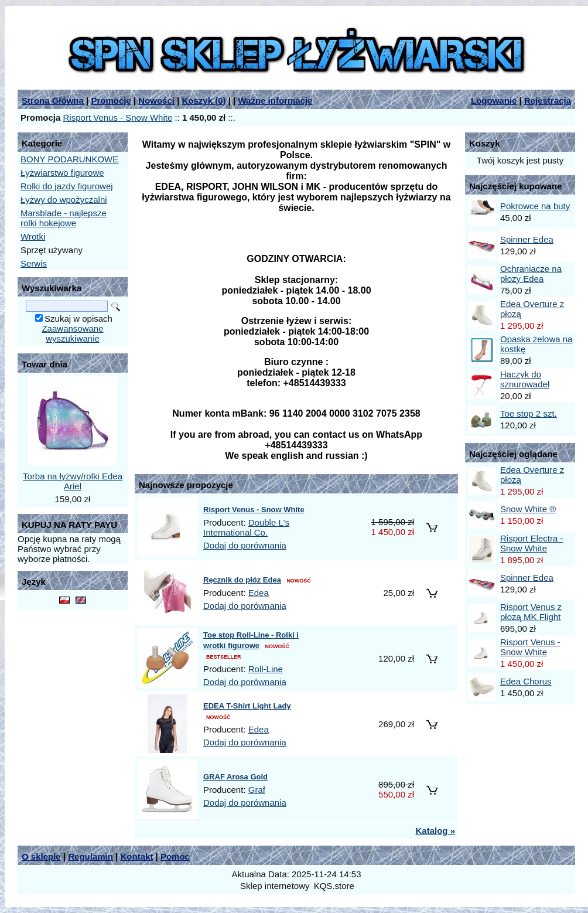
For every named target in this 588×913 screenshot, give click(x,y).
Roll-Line (266, 669)
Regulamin (90, 856)
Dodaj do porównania (245, 545)
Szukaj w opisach (78, 318)
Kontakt (136, 856)
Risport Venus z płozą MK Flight (531, 612)
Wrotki (33, 236)
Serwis (34, 263)
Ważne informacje (275, 101)
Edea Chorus (526, 681)
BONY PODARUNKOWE (69, 159)
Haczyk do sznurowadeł (525, 379)
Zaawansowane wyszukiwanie (72, 333)
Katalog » (435, 831)
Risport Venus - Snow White (118, 117)
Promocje (111, 101)
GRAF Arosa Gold (235, 777)
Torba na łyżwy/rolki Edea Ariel (73, 481)
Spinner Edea (527, 239)
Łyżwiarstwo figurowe (62, 173)
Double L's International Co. (246, 527)
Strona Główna (53, 101)
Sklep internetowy (275, 886)
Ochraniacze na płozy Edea (531, 274)
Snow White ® (528, 509)
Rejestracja (548, 101)
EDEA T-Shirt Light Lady (247, 706)
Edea (259, 593)
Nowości (156, 101)
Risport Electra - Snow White (532, 543)
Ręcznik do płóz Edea (242, 580)
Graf (257, 790)
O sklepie (41, 856)
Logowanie (494, 101)
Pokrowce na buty (535, 206)
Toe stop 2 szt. (529, 413)
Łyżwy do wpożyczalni (64, 200)
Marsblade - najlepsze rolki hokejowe (64, 218)
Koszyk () (204, 101)
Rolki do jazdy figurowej (67, 186)
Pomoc (175, 856)
